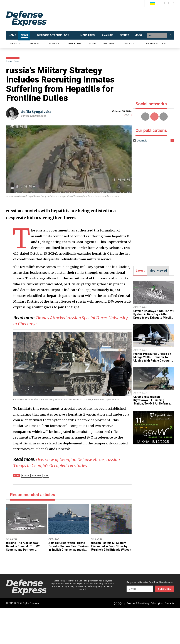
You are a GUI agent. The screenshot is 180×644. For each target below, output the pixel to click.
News (17, 61)
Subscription (157, 603)
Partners (109, 44)
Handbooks (75, 44)
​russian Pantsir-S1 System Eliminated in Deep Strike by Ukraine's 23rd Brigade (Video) (110, 548)
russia (26, 476)
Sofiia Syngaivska (36, 112)
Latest (140, 271)
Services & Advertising (138, 603)
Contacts (128, 44)
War (44, 476)
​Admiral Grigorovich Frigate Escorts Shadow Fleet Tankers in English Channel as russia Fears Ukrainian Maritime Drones (69, 549)
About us (15, 44)
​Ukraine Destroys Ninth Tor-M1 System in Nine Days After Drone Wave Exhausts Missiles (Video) (153, 316)
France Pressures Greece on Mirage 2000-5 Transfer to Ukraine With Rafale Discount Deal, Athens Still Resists (153, 359)
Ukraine (36, 476)
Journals (54, 44)
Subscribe (165, 589)
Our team (34, 44)
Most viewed (158, 271)
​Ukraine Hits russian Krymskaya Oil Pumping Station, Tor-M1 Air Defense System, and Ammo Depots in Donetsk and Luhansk (153, 403)
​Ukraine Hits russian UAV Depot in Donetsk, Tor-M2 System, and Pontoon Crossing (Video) (24, 548)
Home (9, 61)
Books (93, 44)
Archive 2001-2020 (156, 44)
